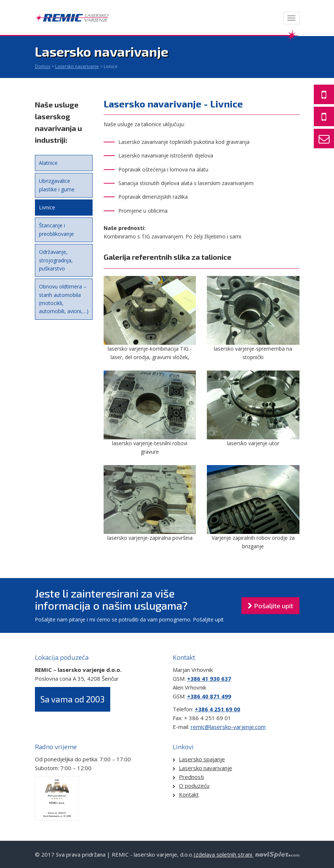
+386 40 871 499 (209, 696)
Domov (43, 66)
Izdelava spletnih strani (247, 854)
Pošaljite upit (270, 606)
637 (225, 679)
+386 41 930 (203, 679)
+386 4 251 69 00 (218, 709)
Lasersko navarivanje (77, 66)
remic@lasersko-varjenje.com (228, 727)
